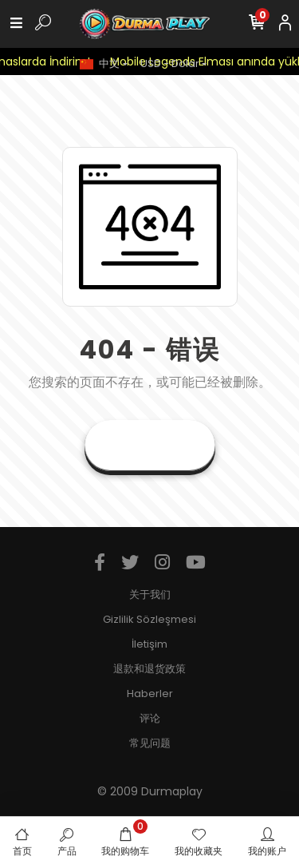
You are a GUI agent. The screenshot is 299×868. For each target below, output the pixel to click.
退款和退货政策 (149, 669)
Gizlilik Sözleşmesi (149, 619)
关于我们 (150, 595)
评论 (150, 718)
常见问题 (150, 743)
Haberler (150, 694)
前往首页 (150, 445)
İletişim (149, 644)
